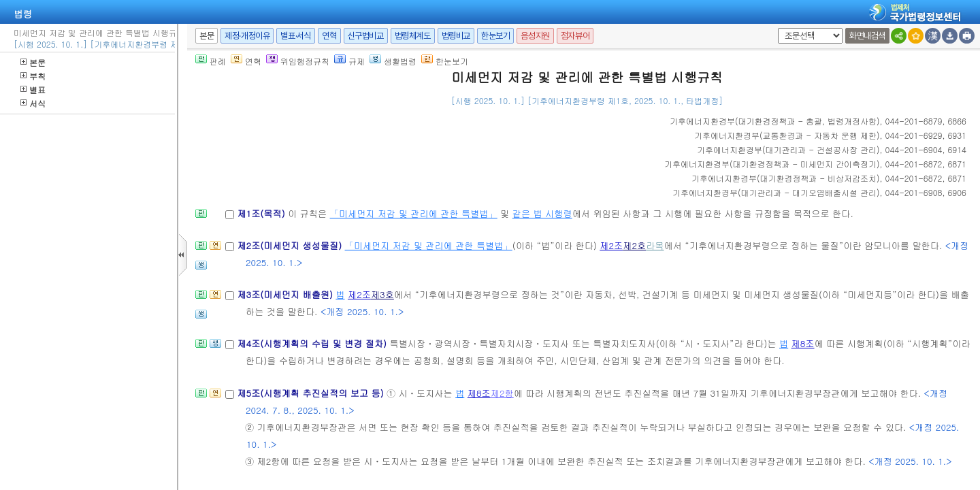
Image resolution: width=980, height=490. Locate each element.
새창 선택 (775, 28)
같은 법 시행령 (542, 213)
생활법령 (393, 61)
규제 (349, 61)
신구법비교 (366, 36)
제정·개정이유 (247, 36)
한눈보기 (495, 36)
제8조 (803, 343)
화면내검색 (867, 36)
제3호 (382, 294)
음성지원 (535, 36)
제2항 (502, 393)
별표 (33, 89)
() (775, 121)
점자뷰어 (575, 36)
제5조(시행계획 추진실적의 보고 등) (312, 393)
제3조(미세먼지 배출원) (286, 294)
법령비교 (456, 36)
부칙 (33, 76)
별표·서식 (296, 36)
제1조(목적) (262, 213)
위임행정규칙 (298, 61)
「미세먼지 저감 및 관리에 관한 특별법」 (414, 213)
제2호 (634, 245)
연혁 (329, 36)
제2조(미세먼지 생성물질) (291, 245)
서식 (33, 103)
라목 (655, 245)
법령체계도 (413, 36)
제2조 (611, 245)
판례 (211, 61)
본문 (33, 62)
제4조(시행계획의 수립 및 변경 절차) (313, 343)
